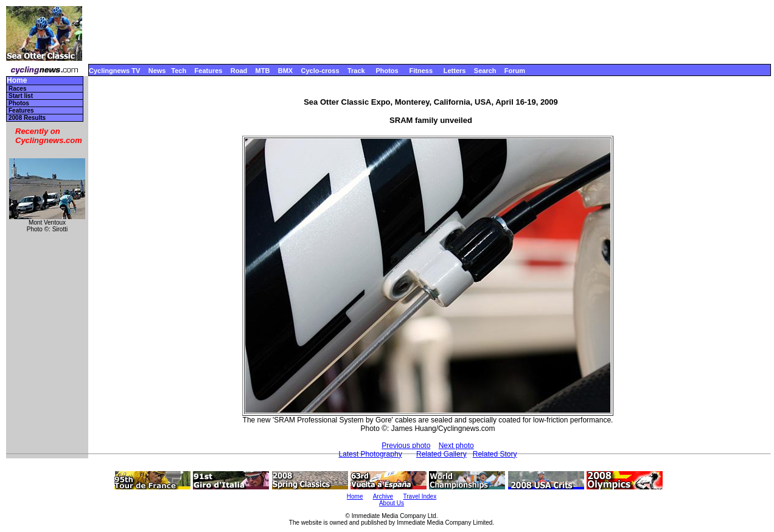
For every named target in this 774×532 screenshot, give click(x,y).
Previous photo (406, 446)
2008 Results (27, 118)
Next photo (456, 446)
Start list (21, 96)
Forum (515, 71)
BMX (285, 71)
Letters (455, 71)
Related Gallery (441, 454)
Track (356, 71)
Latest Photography (371, 454)
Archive (383, 496)
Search (485, 71)
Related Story (495, 454)
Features (209, 71)
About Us (392, 503)
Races (17, 89)
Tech (179, 71)
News (157, 71)
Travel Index (420, 496)
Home (17, 81)
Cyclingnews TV (114, 71)
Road (239, 71)
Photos (387, 71)
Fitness (421, 71)
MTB (263, 71)
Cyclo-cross (320, 71)
